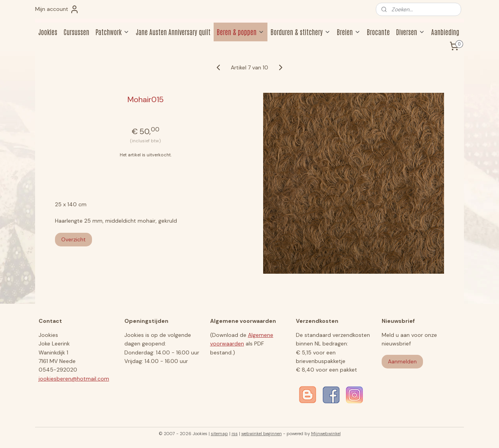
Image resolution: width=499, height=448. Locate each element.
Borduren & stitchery (301, 32)
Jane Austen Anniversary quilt (173, 32)
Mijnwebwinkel (326, 434)
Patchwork (112, 32)
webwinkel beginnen (262, 434)
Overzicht (73, 239)
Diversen (411, 32)
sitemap (219, 434)
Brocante (378, 32)
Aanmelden (402, 361)
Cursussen (76, 32)
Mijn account (57, 9)
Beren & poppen (241, 32)
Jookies (48, 32)
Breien (349, 32)
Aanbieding (445, 32)
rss (235, 434)
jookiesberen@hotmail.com (74, 379)
